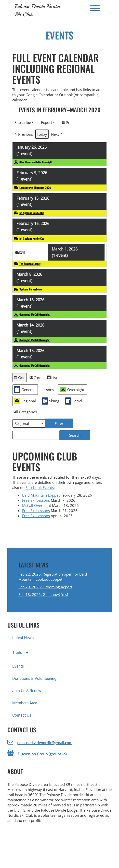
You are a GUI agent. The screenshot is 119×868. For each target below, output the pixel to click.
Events (18, 666)
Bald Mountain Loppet (41, 495)
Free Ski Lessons (36, 500)
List (52, 378)
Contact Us (22, 715)
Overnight (72, 390)
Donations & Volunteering (34, 678)
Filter (64, 422)
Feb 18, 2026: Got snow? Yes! (43, 594)
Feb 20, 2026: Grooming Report (45, 587)
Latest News (28, 638)
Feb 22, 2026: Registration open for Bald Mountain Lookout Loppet (53, 577)
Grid (20, 378)
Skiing (50, 401)
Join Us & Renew (27, 691)
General (24, 390)
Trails (22, 653)
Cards (36, 378)
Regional (25, 401)
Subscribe (25, 122)
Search (80, 434)
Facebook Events (40, 487)
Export (48, 122)
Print (68, 123)
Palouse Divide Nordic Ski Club (37, 10)
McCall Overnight (37, 505)
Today (42, 134)
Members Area (25, 703)
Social (74, 401)
